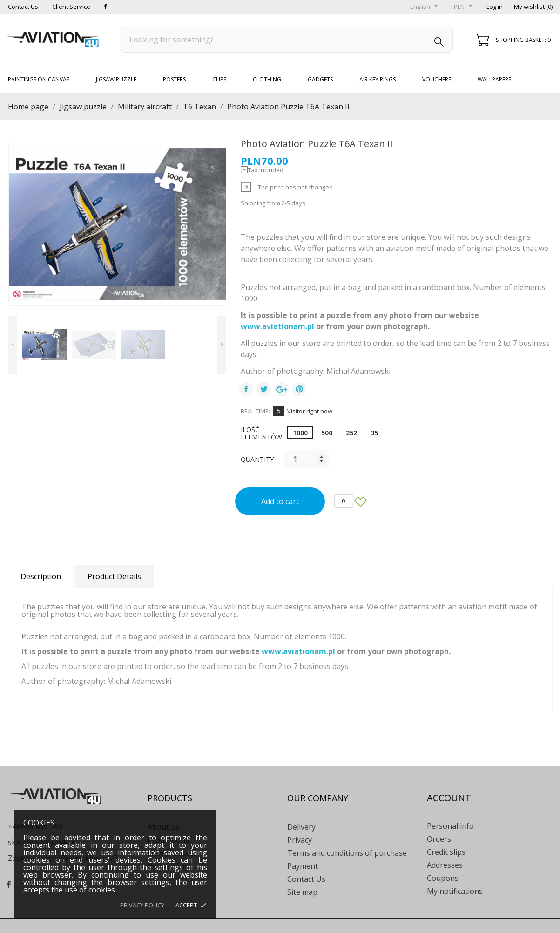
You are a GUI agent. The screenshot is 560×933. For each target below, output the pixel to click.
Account (449, 798)
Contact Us (23, 7)
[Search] (287, 40)
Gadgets (320, 79)
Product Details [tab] (114, 576)
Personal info (450, 826)
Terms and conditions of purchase (347, 853)
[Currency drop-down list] (464, 7)
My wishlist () (533, 7)
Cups (219, 79)
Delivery (301, 827)
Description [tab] (41, 576)
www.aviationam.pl (277, 326)
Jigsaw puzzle (116, 79)
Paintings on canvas (39, 79)
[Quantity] (307, 459)
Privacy (300, 840)
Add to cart (280, 501)
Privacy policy (142, 905)
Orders (439, 839)
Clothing (267, 79)
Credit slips (446, 852)
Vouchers (437, 79)
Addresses (445, 865)
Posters (174, 79)
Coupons (443, 878)
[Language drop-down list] (425, 7)
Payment (303, 866)
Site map (302, 892)
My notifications (455, 891)
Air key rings (378, 79)
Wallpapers (494, 79)
